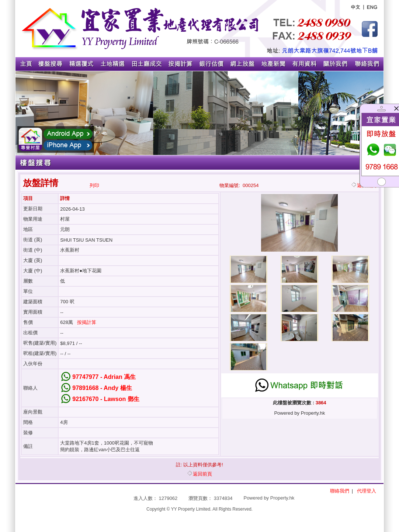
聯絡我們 (340, 491)
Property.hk (282, 498)
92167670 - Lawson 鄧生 (106, 399)
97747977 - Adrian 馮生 (104, 377)
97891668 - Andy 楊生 (102, 388)
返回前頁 (200, 474)
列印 (94, 185)
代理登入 (367, 491)
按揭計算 (87, 322)
